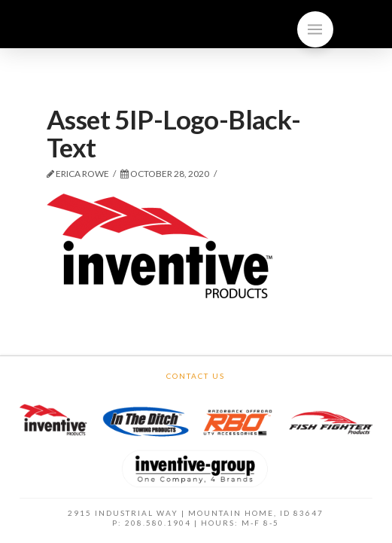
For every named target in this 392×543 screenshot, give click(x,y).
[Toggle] (315, 29)
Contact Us (196, 376)
